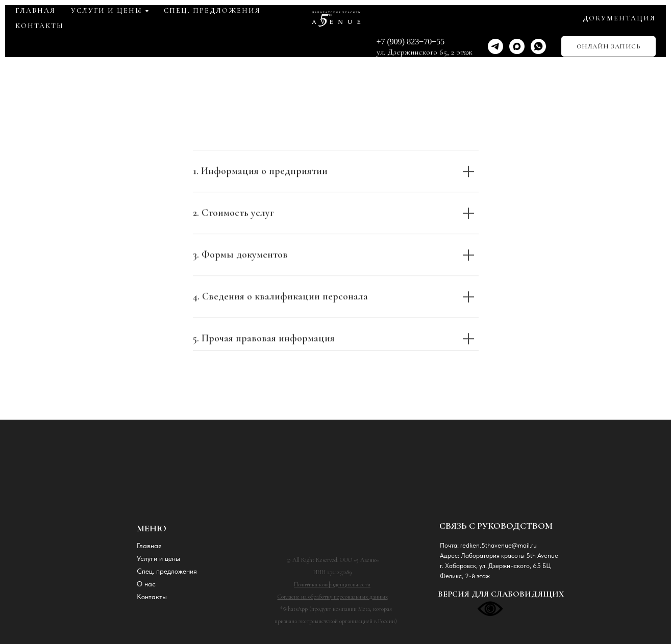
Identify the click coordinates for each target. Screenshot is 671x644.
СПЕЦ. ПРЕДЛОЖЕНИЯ (212, 10)
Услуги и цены (158, 558)
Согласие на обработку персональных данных (333, 597)
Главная (149, 546)
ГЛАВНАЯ (35, 10)
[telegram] (495, 46)
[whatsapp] (538, 46)
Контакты (152, 597)
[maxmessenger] (517, 46)
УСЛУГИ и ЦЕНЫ (107, 10)
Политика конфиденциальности (332, 584)
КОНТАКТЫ (40, 26)
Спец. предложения (167, 571)
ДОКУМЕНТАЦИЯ (619, 18)
